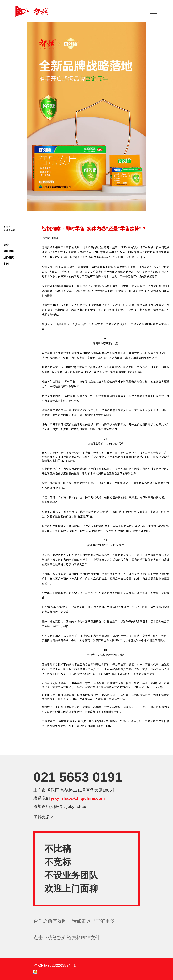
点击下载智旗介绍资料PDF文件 (67, 938)
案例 (6, 264)
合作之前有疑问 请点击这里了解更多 (74, 921)
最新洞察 (9, 251)
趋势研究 (9, 257)
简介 (6, 245)
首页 (6, 227)
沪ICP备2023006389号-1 (55, 965)
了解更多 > (43, 817)
